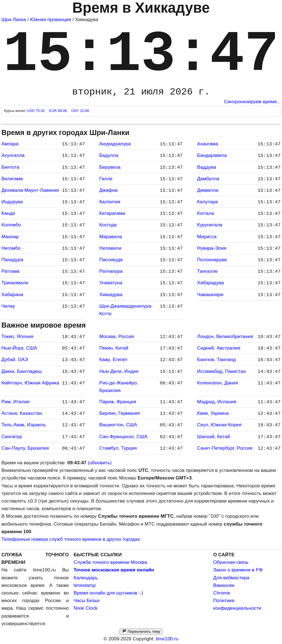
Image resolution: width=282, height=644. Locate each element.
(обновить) (100, 463)
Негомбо (11, 248)
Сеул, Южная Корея (219, 425)
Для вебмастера (231, 578)
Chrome (222, 593)
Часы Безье (87, 601)
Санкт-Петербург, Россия (225, 448)
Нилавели (110, 248)
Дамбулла (208, 179)
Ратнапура (111, 271)
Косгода (108, 225)
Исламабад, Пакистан (221, 371)
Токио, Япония (17, 336)
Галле (106, 179)
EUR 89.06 (59, 111)
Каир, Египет (114, 360)
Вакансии (224, 585)
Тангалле (207, 271)
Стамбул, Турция (118, 448)
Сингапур (12, 437)
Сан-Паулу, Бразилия (25, 448)
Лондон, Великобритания (225, 336)
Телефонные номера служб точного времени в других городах (71, 539)
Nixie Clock (86, 608)
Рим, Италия (15, 402)
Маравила (111, 237)
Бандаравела (212, 155)
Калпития (110, 202)
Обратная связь (231, 562)
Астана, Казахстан (22, 413)
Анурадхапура (115, 144)
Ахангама (208, 144)
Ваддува (206, 167)
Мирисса (207, 237)
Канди (8, 213)
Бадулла (109, 155)
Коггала (205, 213)
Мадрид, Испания (217, 402)
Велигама (12, 179)
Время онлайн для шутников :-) (108, 593)
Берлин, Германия (120, 413)
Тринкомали (15, 283)
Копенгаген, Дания (218, 383)
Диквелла (208, 190)
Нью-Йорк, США (19, 348)
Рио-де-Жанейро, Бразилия (119, 387)
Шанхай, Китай (213, 437)
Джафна (108, 190)
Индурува (12, 202)
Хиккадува (111, 295)
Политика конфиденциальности (237, 604)
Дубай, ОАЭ (15, 360)
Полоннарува (212, 260)
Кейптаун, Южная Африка (30, 383)
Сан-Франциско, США (124, 437)
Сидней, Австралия (219, 348)
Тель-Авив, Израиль (24, 425)
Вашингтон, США (118, 425)
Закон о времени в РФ (238, 570)
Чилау (8, 306)
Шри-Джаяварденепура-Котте (126, 310)
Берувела (110, 167)
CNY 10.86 (80, 111)
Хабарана (12, 295)
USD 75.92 (37, 111)
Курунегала (210, 225)
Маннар (10, 237)
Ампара (10, 144)
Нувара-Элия (212, 248)
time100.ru (167, 639)
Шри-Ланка (14, 20)
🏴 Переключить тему (141, 631)
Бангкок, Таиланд (216, 360)
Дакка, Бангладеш (22, 371)
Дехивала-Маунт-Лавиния (30, 190)
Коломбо (11, 225)
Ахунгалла (13, 155)
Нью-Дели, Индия (119, 371)
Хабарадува (210, 283)
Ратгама (10, 271)
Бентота (10, 167)
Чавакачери (210, 295)
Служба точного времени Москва (110, 562)
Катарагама (112, 213)
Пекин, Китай (114, 348)
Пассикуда (111, 260)
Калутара (207, 202)
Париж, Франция (118, 402)
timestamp (85, 585)
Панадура (12, 260)
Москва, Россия (117, 336)
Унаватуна (111, 283)
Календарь (86, 578)
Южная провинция (51, 20)
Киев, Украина (213, 413)
